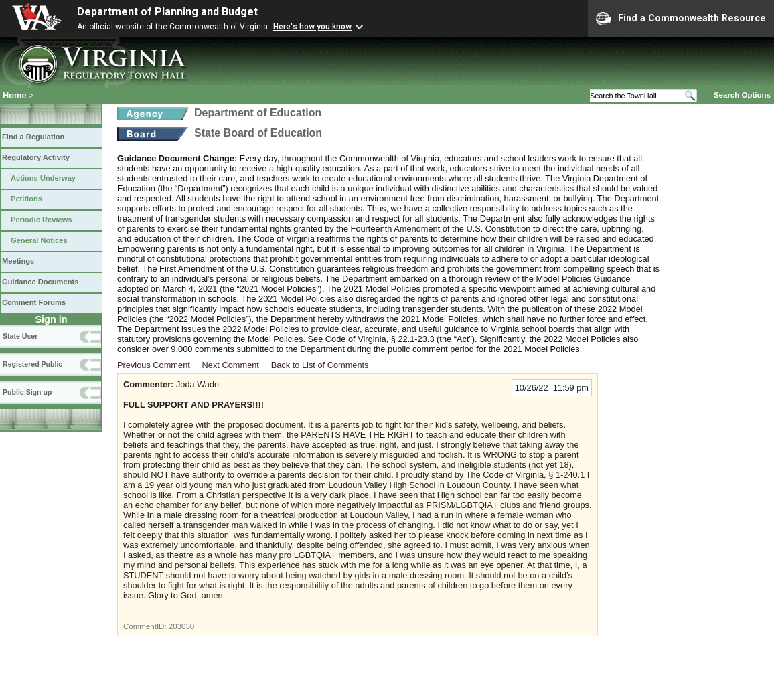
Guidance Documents (40, 282)
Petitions (26, 199)
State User (20, 336)
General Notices (39, 240)
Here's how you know (312, 27)
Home (15, 95)
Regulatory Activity (36, 157)
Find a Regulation (33, 137)
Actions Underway (43, 178)
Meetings (18, 261)
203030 (181, 626)
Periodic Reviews (42, 220)
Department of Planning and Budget (167, 12)
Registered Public (32, 364)
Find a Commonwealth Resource (681, 19)
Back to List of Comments (320, 365)
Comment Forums (34, 302)
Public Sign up (27, 392)
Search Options (742, 95)
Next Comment (231, 365)
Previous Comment (154, 365)
